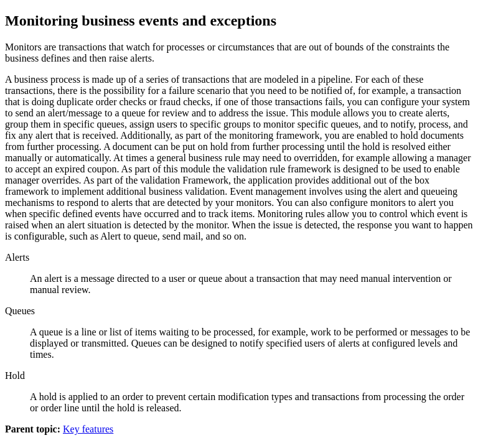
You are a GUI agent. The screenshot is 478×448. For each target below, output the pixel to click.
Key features (88, 429)
